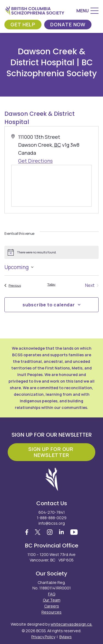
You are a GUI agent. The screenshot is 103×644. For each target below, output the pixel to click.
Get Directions (35, 161)
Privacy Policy (43, 637)
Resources (51, 612)
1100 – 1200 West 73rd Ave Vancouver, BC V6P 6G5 (51, 557)
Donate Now (68, 24)
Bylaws (66, 637)
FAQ (52, 594)
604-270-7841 (52, 512)
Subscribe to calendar (49, 305)
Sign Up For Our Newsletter (51, 452)
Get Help (23, 24)
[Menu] (87, 11)
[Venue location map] (51, 186)
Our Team (52, 600)
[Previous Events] (13, 285)
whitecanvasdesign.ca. (71, 624)
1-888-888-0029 (52, 518)
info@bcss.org (52, 523)
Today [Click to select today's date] (51, 284)
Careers (52, 606)
